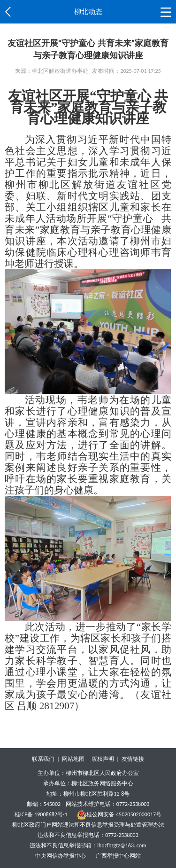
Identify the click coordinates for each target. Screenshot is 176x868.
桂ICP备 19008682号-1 (41, 814)
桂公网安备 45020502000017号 (119, 814)
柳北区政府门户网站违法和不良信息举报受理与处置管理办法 (88, 825)
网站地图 (73, 759)
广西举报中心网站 (118, 856)
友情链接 (133, 759)
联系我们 (43, 759)
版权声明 (103, 759)
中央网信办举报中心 (61, 856)
